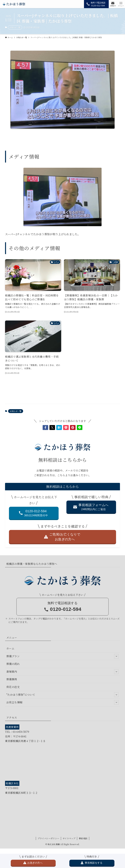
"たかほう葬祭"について (63, 695)
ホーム (10, 648)
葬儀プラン (63, 656)
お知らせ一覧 (15, 27)
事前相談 (83, 838)
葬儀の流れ (13, 664)
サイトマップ (69, 838)
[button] (45, 428)
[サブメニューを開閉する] (116, 656)
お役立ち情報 (63, 702)
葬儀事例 (12, 679)
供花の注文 (13, 687)
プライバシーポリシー (49, 838)
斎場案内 (63, 672)
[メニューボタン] (121, 4)
